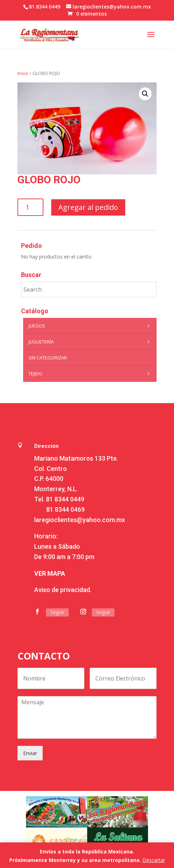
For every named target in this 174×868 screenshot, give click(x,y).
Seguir (57, 612)
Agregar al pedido (88, 207)
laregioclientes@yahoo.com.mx (80, 520)
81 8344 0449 (65, 499)
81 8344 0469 (65, 509)
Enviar (30, 753)
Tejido (91, 374)
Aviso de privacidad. (63, 590)
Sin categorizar (48, 358)
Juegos (91, 326)
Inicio (23, 73)
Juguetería (91, 342)
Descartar (154, 860)
